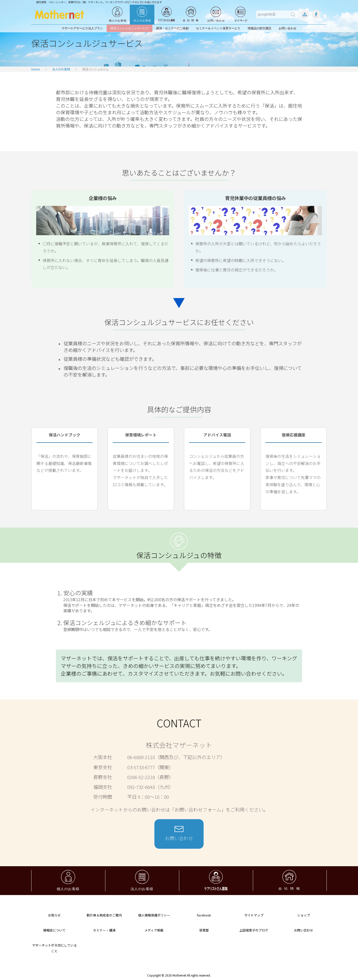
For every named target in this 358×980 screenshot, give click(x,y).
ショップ (304, 915)
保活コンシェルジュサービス (130, 28)
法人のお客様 (61, 69)
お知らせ (54, 915)
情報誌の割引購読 (260, 28)
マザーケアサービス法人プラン (82, 28)
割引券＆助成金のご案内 (104, 915)
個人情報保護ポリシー (154, 915)
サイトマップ (254, 915)
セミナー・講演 (104, 930)
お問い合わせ (288, 28)
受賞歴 (204, 930)
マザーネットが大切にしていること (54, 948)
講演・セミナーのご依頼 (172, 28)
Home (36, 69)
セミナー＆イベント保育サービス (218, 28)
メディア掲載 (154, 930)
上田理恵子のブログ (254, 930)
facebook (204, 915)
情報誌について (54, 930)
